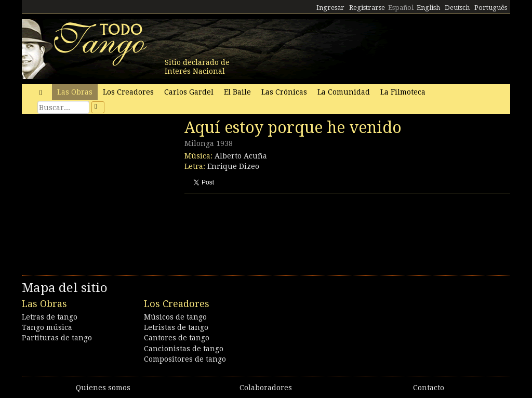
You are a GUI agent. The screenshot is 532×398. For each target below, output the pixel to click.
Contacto (429, 388)
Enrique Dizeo (233, 166)
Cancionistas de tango (184, 349)
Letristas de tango (176, 327)
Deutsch (457, 8)
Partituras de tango (57, 338)
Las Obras (75, 92)
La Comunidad (344, 92)
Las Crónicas (284, 92)
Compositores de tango (185, 359)
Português (491, 8)
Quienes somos (103, 388)
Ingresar (330, 8)
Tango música (47, 327)
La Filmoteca (403, 92)
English (428, 8)
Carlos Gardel (189, 92)
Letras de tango (50, 317)
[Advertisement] (100, 190)
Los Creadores (128, 92)
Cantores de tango (177, 338)
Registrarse (367, 8)
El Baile (237, 92)
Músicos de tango (175, 317)
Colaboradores (266, 388)
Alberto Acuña (241, 156)
